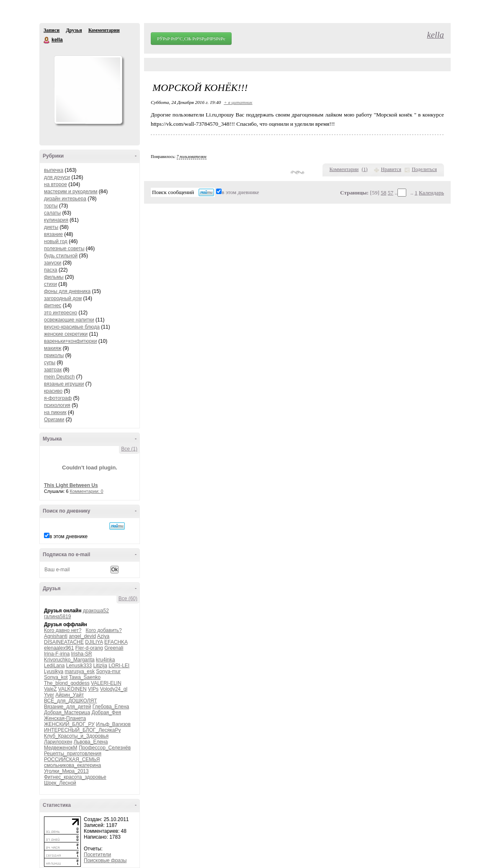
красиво (53, 391)
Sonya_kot (56, 677)
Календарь (431, 193)
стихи (50, 284)
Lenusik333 (79, 666)
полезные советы (64, 249)
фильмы (54, 277)
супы (50, 363)
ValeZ (50, 689)
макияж (53, 348)
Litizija (100, 666)
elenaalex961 (59, 648)
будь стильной (61, 256)
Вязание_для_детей (67, 707)
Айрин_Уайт (70, 695)
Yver (49, 695)
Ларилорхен (58, 742)
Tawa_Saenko (85, 677)
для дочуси (57, 177)
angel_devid (82, 636)
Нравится (391, 169)
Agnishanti (56, 636)
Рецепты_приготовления (73, 754)
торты (51, 206)
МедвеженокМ (61, 748)
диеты (51, 227)
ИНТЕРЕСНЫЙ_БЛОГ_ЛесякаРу (82, 730)
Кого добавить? (104, 630)
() (365, 169)
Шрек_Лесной (60, 783)
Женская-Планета (65, 718)
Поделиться (424, 169)
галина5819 (58, 617)
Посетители (97, 855)
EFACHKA (116, 642)
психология (57, 405)
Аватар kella (88, 90)
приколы (54, 355)
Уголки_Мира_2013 (66, 771)
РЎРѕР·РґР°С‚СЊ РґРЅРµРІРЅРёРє (191, 39)
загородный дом (63, 298)
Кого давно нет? (63, 630)
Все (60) (128, 599)
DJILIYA (94, 642)
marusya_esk (80, 671)
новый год (56, 241)
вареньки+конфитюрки (71, 341)
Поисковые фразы (105, 860)
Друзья (74, 30)
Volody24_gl (114, 689)
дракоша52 (96, 611)
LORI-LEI (119, 666)
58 (383, 193)
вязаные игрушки (64, 384)
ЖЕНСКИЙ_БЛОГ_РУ (69, 724)
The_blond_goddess (67, 683)
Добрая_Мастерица (67, 713)
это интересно (61, 313)
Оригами (54, 420)
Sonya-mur (108, 671)
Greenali (114, 648)
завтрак (53, 370)
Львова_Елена (91, 742)
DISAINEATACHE (64, 642)
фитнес (53, 306)
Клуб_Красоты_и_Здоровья (76, 736)
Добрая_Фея (106, 713)
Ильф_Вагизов (113, 724)
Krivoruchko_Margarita (69, 660)
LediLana (54, 666)
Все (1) (129, 449)
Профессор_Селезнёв (105, 748)
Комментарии (104, 30)
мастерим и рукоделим (71, 192)
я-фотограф (58, 398)
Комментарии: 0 (87, 491)
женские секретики (66, 334)
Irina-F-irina (57, 654)
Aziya (103, 636)
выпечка (54, 170)
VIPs (93, 689)
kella (47, 40)
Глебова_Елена (111, 707)
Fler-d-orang (89, 648)
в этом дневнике (68, 536)
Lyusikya (54, 671)
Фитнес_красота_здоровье (75, 777)
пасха (51, 270)
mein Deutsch (59, 377)
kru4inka (105, 660)
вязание (53, 234)
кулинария (56, 220)
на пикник (55, 412)
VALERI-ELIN (106, 683)
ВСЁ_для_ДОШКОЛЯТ (71, 701)
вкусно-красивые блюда (72, 327)
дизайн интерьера (65, 199)
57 (391, 193)
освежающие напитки (69, 320)
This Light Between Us (71, 485)
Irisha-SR (82, 654)
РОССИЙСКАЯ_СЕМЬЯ (72, 759)
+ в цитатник (238, 102)
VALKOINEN (72, 689)
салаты (52, 213)
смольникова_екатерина (72, 765)
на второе (55, 184)
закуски (53, 263)
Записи (52, 30)
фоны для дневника (67, 291)
